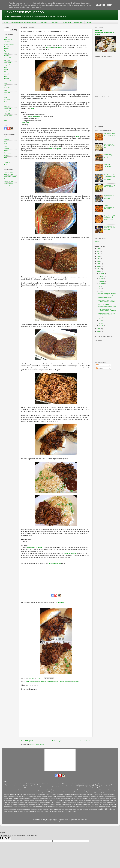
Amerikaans (7, 139)
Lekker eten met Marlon (24, 12)
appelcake (30, 786)
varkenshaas (96, 809)
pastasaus (64, 803)
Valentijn (77, 784)
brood (27, 788)
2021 (99, 259)
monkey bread (83, 801)
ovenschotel (7, 81)
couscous (43, 790)
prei (30, 805)
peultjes (104, 803)
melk (5, 72)
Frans (5, 144)
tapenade (40, 809)
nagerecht (7, 74)
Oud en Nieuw (8, 39)
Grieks (5, 146)
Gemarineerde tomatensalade (107, 307)
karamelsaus (29, 797)
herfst (65, 795)
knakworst (114, 797)
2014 (99, 331)
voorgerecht (7, 111)
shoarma (35, 807)
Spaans (6, 160)
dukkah (97, 790)
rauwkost (64, 805)
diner (27, 681)
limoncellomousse (8, 801)
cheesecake (88, 788)
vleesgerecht (75, 681)
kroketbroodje (57, 799)
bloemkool (103, 786)
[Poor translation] (8, 838)
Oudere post (85, 741)
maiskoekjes (26, 801)
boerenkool (113, 786)
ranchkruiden (7, 186)
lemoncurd (103, 799)
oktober (101, 279)
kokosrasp (29, 799)
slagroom (41, 807)
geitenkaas (91, 792)
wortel (47, 811)
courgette (38, 790)
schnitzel (21, 807)
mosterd (89, 801)
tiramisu (45, 809)
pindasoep (6, 805)
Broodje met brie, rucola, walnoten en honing (109, 156)
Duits (5, 142)
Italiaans (6, 151)
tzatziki (78, 809)
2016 (99, 271)
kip (64, 796)
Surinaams (7, 162)
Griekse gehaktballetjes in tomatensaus (109, 207)
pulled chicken (49, 805)
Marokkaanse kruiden (10, 177)
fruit (47, 792)
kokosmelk (23, 799)
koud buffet (7, 60)
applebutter (7, 46)
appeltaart (42, 786)
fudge (51, 792)
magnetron (16, 801)
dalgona (72, 790)
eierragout (114, 790)
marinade (45, 801)
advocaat (12, 786)
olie (35, 803)
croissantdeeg (50, 790)
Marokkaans (7, 153)
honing (69, 795)
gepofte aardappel (99, 792)
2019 (99, 264)
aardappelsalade (112, 784)
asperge (53, 786)
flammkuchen (31, 792)
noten (26, 803)
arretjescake (48, 786)
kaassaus (114, 795)
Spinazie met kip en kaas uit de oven (109, 186)
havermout (60, 795)
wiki (33, 109)
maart (101, 321)
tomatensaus (56, 809)
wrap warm (58, 811)
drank (76, 790)
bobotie (108, 786)
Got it (109, 5)
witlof (32, 811)
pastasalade (58, 803)
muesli (111, 801)
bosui (15, 788)
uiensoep (91, 809)
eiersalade (6, 792)
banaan (69, 786)
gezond (114, 792)
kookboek (42, 799)
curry (60, 790)
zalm (67, 811)
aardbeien (7, 786)
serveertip (30, 807)
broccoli (22, 788)
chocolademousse (8, 790)
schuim (25, 807)
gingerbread (6, 795)
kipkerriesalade (95, 797)
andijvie (21, 786)
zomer (5, 120)
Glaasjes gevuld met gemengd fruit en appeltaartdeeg (107, 294)
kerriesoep (50, 797)
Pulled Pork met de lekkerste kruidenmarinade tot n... (107, 314)
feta (26, 792)
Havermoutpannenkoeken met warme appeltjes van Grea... (107, 301)
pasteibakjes (71, 803)
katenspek (39, 797)
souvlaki (52, 149)
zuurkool (74, 811)
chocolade (95, 788)
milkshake (76, 801)
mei (100, 291)
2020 (99, 261)
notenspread (31, 803)
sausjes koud (112, 805)
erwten (11, 792)
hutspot (84, 795)
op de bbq (7, 79)
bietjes (90, 786)
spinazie (114, 807)
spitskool (6, 809)
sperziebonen (107, 807)
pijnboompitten (110, 803)
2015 (99, 329)
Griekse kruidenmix (34, 117)
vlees (69, 681)
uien (82, 809)
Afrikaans (6, 137)
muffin (115, 801)
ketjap (55, 797)
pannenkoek (43, 803)
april (100, 318)
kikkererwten (60, 797)
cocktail (23, 790)
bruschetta (46, 788)
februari (101, 323)
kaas (92, 794)
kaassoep (6, 797)
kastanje (34, 797)
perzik (101, 803)
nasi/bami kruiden (70, 554)
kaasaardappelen (107, 795)
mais (21, 800)
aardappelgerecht (9, 44)
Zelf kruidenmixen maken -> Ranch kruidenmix (109, 197)
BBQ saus (26, 123)
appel (25, 786)
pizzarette (22, 805)
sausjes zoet (15, 807)
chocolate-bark (17, 790)
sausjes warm (8, 807)
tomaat (50, 809)
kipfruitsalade (81, 797)
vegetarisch (7, 106)
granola (12, 795)
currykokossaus (66, 790)
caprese (54, 788)
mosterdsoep (95, 801)
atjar (63, 786)
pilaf (115, 803)
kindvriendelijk (43, 681)
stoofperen (20, 809)
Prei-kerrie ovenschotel (107, 165)
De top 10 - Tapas (103, 304)
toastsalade (7, 99)
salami (104, 805)
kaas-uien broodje (98, 795)
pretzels (33, 805)
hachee (28, 795)
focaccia (36, 792)
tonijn (69, 809)
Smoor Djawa (72, 784)
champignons (72, 788)
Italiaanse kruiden (9, 174)
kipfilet (75, 796)
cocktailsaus (28, 790)
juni (100, 289)
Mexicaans (7, 155)
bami (65, 786)
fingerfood (7, 53)
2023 (99, 254)
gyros (59, 149)
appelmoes (36, 786)
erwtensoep (17, 792)
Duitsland (23, 784)
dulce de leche (103, 790)
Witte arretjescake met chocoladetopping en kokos (107, 310)
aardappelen (84, 784)
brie (19, 788)
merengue (68, 801)
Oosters (6, 158)
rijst (77, 805)
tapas (5, 97)
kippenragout (108, 797)
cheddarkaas (80, 788)
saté (107, 805)
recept (57, 681)
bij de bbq (6, 49)
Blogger (73, 821)
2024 (99, 251)
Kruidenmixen (66, 23)
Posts (99, 365)
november (102, 276)
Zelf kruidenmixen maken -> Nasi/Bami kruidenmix (110, 228)
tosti (75, 809)
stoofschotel (63, 681)
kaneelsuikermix (8, 181)
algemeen (98, 241)
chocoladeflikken (104, 788)
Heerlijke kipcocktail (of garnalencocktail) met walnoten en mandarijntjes (109, 177)
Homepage (57, 741)
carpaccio (58, 788)
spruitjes (10, 809)
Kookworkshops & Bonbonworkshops (24, 23)
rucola (90, 805)
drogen (85, 790)
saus (5, 86)
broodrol (32, 788)
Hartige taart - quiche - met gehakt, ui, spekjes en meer (110, 218)
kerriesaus (44, 797)
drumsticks (92, 790)
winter (5, 118)
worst (35, 811)
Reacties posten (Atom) (37, 745)
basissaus (74, 786)
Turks (5, 165)
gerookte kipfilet (107, 792)
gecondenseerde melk (61, 792)
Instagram (59, 47)
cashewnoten (65, 788)
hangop (43, 795)
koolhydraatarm (49, 799)
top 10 (5, 102)
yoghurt (63, 811)
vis (116, 809)
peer (75, 803)
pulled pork (51, 681)
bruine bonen (39, 788)
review (74, 805)
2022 (99, 256)
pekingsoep (79, 803)
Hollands (6, 148)
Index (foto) (55, 23)
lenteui (108, 799)
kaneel (10, 797)
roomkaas (85, 805)
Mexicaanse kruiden (9, 179)
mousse (100, 801)
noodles (16, 803)
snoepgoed (7, 92)
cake (50, 788)
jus (89, 795)
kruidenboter (64, 799)
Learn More (101, 5)
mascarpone (61, 801)
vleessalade (10, 811)
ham (32, 795)
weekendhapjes (8, 116)
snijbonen (65, 807)
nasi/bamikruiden (9, 184)
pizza (11, 805)
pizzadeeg (16, 805)
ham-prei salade (37, 795)
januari (101, 326)
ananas (17, 786)
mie (72, 801)
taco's (32, 809)
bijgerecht (6, 51)
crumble (56, 790)
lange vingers (91, 799)
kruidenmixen (7, 63)
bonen (11, 788)
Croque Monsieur (16, 784)
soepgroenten (82, 807)
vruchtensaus (17, 811)
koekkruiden (16, 799)
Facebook (50, 47)
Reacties (100, 368)
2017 (99, 269)
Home (6, 23)
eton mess (22, 792)
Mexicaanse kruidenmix (35, 548)
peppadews (91, 803)
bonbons (6, 788)
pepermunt (85, 803)
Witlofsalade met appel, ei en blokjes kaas (109, 146)
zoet (70, 811)
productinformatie (40, 805)
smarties (54, 807)
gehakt (84, 792)
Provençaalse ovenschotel (54, 784)
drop (88, 790)
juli (100, 286)
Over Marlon (79, 23)
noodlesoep (21, 803)
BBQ (5, 784)
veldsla (113, 809)
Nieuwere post (27, 741)
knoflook (6, 799)
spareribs (96, 807)
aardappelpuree (104, 784)
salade (6, 83)
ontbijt (5, 76)
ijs (87, 795)
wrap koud (52, 811)
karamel (22, 797)
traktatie (6, 104)
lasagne (97, 799)
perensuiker (97, 803)
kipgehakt (88, 797)
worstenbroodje (41, 811)
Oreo (40, 784)
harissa (48, 795)
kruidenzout (78, 799)
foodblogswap (42, 792)
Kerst (5, 37)
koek (10, 798)
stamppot (15, 809)
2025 (99, 249)
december (102, 274)
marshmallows (52, 801)
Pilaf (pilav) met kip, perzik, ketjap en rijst (110, 135)
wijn (22, 811)
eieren (109, 790)
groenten (6, 56)
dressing (80, 790)
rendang (69, 805)
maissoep (32, 801)
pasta (52, 802)
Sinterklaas (7, 42)
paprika (48, 803)
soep (5, 95)
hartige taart (53, 795)
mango (41, 801)
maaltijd (6, 69)
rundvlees (94, 805)
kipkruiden (102, 797)
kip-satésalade (69, 797)
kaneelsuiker (16, 797)
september (102, 281)
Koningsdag (34, 784)
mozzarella (106, 801)
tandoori (36, 809)
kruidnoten (84, 799)
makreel (37, 801)
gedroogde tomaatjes (75, 792)
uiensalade (86, 809)
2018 (99, 266)
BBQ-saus (9, 784)
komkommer (36, 799)
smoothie (59, 807)
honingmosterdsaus (76, 795)
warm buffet (7, 113)
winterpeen (27, 811)
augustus (102, 284)
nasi (12, 803)
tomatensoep (64, 809)
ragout (60, 805)
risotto (80, 805)
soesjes (88, 807)
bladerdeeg (96, 786)
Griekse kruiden (34, 681)
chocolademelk (112, 788)
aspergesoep (58, 786)
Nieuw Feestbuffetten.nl (105, 298)
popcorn (26, 805)
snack (5, 90)
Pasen (44, 784)
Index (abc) (43, 23)
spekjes (101, 807)
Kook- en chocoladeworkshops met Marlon (105, 33)
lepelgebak (7, 65)
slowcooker (7, 88)
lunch (5, 67)
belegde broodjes (82, 786)
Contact (89, 23)
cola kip (34, 790)
